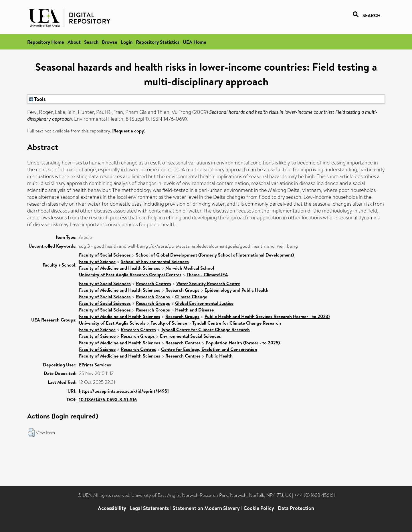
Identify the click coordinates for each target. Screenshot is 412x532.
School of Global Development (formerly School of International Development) (215, 255)
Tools (37, 99)
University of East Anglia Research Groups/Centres (130, 275)
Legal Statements (149, 508)
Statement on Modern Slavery (206, 508)
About (74, 42)
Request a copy (129, 131)
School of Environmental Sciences (155, 261)
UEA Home (195, 42)
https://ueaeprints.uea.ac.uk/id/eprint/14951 (124, 391)
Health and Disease (194, 310)
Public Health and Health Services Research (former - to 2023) (267, 316)
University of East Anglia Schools (112, 323)
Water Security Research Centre (208, 283)
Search (91, 42)
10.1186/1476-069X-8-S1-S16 (108, 400)
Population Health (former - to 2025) (243, 343)
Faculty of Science (97, 261)
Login (127, 42)
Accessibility (112, 508)
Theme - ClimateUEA (207, 275)
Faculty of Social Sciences (105, 255)
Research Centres (153, 283)
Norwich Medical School (190, 268)
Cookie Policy (259, 508)
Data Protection (296, 508)
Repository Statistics (158, 42)
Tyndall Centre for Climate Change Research (237, 323)
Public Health (219, 356)
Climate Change (191, 297)
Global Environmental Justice (204, 303)
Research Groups (182, 290)
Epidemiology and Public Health (236, 290)
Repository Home (46, 42)
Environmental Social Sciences (190, 336)
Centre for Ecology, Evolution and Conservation (209, 349)
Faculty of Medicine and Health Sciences (120, 268)
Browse (110, 42)
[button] (31, 433)
